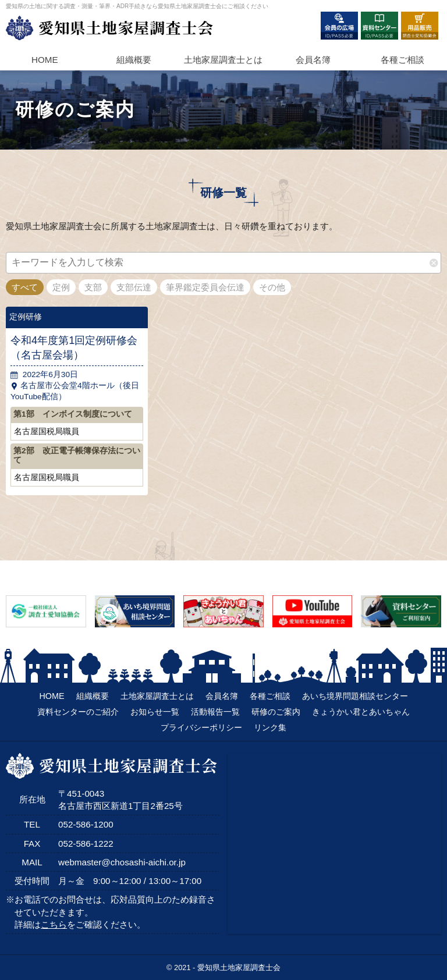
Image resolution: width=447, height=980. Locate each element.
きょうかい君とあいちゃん (361, 712)
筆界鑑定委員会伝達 (205, 287)
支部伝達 (134, 287)
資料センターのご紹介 (78, 712)
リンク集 (270, 727)
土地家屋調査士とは (157, 696)
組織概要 (134, 60)
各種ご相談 (402, 60)
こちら (54, 924)
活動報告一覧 (215, 712)
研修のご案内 (276, 712)
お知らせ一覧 (155, 712)
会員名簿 (313, 60)
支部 (93, 287)
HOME (45, 60)
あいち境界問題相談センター (355, 696)
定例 (61, 287)
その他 (272, 287)
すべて (25, 287)
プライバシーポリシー (201, 727)
